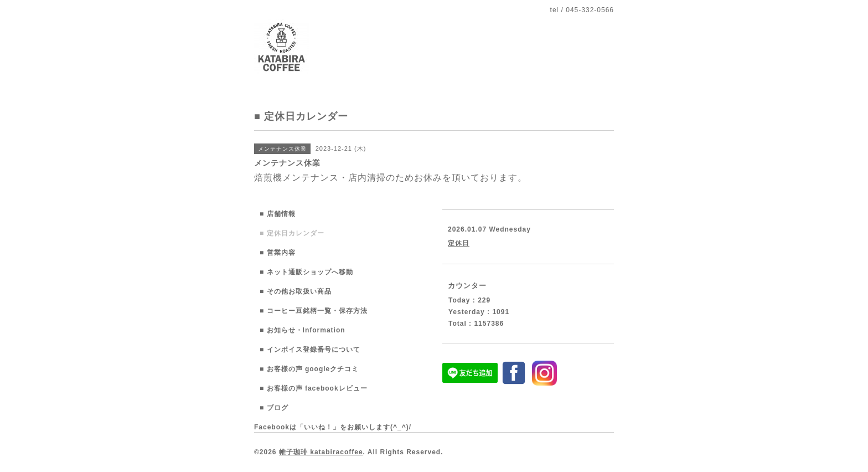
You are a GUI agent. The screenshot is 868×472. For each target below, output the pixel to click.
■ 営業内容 (278, 253)
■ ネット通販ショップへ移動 (306, 272)
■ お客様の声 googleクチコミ (309, 369)
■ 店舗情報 (278, 214)
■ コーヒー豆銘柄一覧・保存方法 (314, 311)
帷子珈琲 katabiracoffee (321, 452)
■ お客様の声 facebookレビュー (314, 388)
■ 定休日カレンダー (292, 233)
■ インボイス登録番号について (310, 350)
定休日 (459, 243)
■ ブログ (274, 408)
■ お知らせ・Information (303, 330)
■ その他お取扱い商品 (296, 291)
